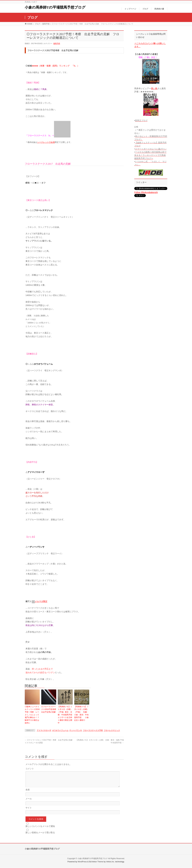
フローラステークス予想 (93, 730)
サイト (29, 811)
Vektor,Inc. (110, 862)
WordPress (82, 862)
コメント (30, 769)
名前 (28, 793)
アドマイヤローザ (44, 730)
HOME (30, 24)
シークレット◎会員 (46, 142)
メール (29, 802)
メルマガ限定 (41, 601)
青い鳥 (154, 88)
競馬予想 (46, 24)
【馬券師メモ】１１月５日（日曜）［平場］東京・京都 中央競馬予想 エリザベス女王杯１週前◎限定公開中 (65, 715)
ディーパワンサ (76, 730)
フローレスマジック (112, 730)
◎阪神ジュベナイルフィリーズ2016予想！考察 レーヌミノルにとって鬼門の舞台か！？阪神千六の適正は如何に (32, 715)
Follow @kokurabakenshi (146, 192)
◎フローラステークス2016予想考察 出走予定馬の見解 (49, 709)
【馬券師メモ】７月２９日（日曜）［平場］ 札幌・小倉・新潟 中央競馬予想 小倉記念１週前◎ (81, 713)
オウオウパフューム (60, 730)
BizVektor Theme (96, 862)
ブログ (37, 24)
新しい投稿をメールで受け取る (40, 836)
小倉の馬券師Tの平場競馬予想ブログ (55, 7)
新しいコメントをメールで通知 (40, 830)
